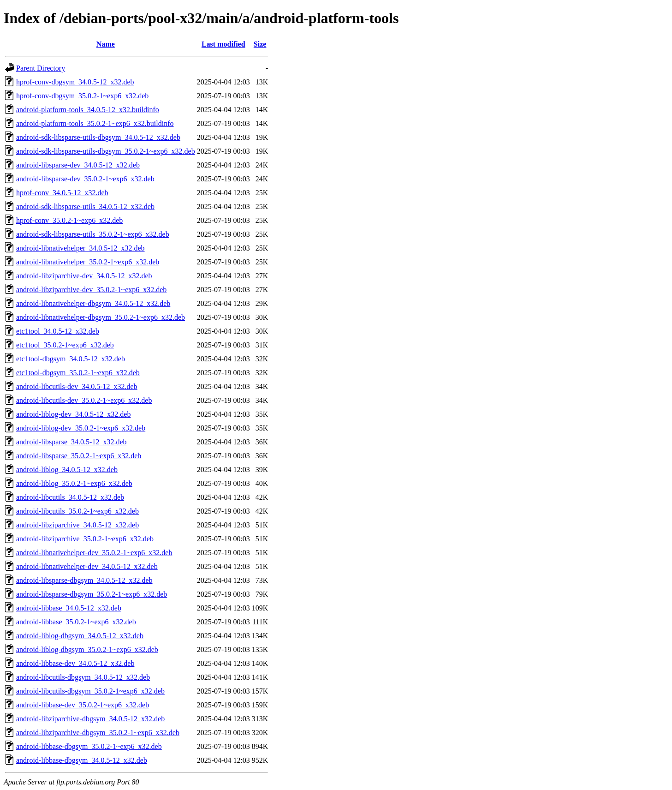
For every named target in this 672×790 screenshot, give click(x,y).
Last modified (223, 44)
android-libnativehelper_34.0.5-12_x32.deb (80, 248)
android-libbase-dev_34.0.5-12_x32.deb (75, 663)
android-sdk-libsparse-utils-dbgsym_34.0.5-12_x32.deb (98, 137)
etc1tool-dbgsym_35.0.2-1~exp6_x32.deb (78, 373)
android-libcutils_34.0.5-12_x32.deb (70, 497)
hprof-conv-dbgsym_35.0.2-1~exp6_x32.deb (82, 96)
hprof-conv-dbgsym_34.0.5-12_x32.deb (75, 82)
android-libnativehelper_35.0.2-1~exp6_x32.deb (88, 262)
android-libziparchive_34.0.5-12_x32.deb (77, 525)
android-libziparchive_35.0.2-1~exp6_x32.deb (85, 539)
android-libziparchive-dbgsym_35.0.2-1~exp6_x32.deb (98, 733)
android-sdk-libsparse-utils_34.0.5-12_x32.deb (85, 206)
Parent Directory (41, 68)
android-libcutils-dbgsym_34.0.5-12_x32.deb (83, 677)
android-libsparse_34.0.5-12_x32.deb (71, 442)
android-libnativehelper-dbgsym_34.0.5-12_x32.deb (93, 303)
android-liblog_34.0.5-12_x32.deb (67, 470)
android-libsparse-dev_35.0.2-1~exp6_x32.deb (85, 179)
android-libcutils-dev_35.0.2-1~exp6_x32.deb (84, 400)
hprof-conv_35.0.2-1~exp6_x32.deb (69, 220)
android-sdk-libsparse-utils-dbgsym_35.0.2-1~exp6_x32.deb (106, 151)
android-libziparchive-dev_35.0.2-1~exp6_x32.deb (91, 290)
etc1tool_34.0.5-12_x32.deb (58, 331)
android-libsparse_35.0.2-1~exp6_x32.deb (79, 456)
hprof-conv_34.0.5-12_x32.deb (62, 193)
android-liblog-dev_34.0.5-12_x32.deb (73, 414)
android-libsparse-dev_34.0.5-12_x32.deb (78, 165)
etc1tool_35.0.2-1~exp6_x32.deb (65, 345)
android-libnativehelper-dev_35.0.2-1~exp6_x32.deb (94, 553)
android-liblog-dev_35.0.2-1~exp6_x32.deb (81, 428)
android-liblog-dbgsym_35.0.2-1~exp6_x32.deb (87, 649)
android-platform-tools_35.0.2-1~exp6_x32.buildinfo (95, 123)
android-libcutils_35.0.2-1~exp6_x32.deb (77, 511)
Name (106, 44)
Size (260, 44)
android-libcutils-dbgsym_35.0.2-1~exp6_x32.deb (90, 691)
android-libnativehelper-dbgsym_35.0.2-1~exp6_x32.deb (101, 317)
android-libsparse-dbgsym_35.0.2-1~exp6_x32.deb (92, 594)
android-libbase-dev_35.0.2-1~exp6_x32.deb (83, 705)
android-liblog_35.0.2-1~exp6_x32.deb (74, 483)
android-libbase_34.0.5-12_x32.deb (69, 608)
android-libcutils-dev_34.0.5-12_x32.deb (77, 386)
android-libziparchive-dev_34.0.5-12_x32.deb (84, 276)
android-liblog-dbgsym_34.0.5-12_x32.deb (80, 636)
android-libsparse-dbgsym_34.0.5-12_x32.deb (84, 580)
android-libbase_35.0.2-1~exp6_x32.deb (76, 622)
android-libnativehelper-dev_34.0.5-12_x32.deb (87, 566)
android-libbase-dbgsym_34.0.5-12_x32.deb (82, 760)
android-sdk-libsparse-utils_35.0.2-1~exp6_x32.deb (93, 234)
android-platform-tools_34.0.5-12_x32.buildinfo (88, 110)
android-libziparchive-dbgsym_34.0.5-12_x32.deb (90, 719)
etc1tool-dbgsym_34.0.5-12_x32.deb (71, 359)
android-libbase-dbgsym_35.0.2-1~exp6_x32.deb (89, 746)
